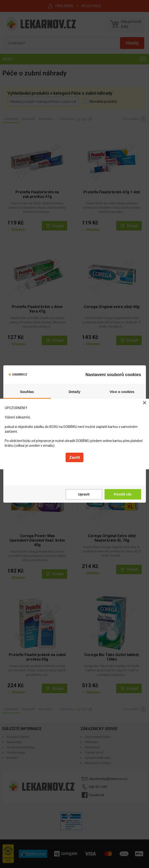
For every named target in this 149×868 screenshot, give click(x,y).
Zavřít (74, 458)
